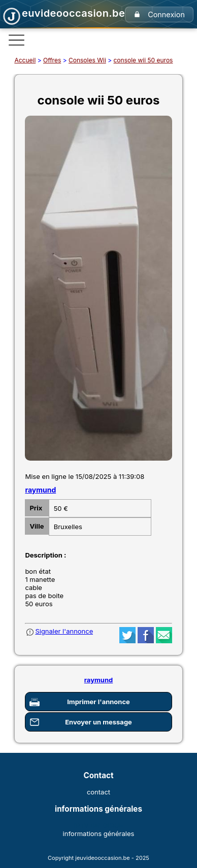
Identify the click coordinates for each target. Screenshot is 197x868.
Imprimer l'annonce (98, 702)
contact (98, 792)
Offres (52, 60)
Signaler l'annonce (64, 631)
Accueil (25, 60)
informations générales (99, 834)
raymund (40, 490)
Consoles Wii (87, 60)
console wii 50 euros (143, 60)
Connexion (166, 14)
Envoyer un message (98, 722)
